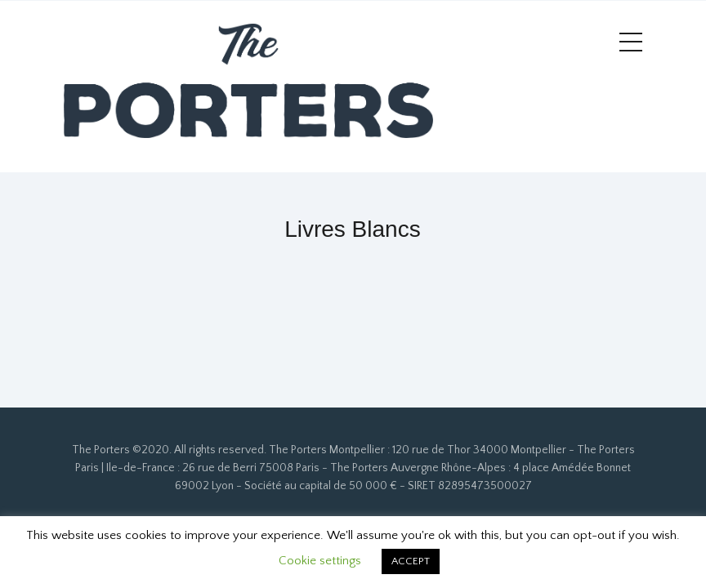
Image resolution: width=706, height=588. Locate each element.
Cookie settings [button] (320, 561)
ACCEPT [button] (411, 561)
